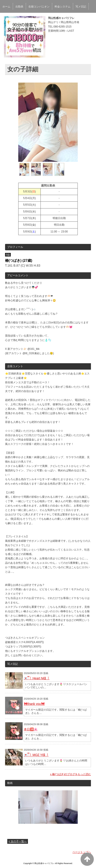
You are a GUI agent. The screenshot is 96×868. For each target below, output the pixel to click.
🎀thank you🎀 (34, 704)
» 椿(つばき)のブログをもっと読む (70, 774)
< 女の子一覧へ (18, 841)
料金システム (63, 7)
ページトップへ (82, 852)
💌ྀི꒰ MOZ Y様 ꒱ (36, 755)
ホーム (6, 7)
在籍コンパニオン (39, 7)
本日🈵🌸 (31, 729)
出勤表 (19, 7)
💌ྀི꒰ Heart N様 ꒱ (37, 678)
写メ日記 (81, 7)
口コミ (6, 18)
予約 (18, 18)
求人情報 (44, 18)
